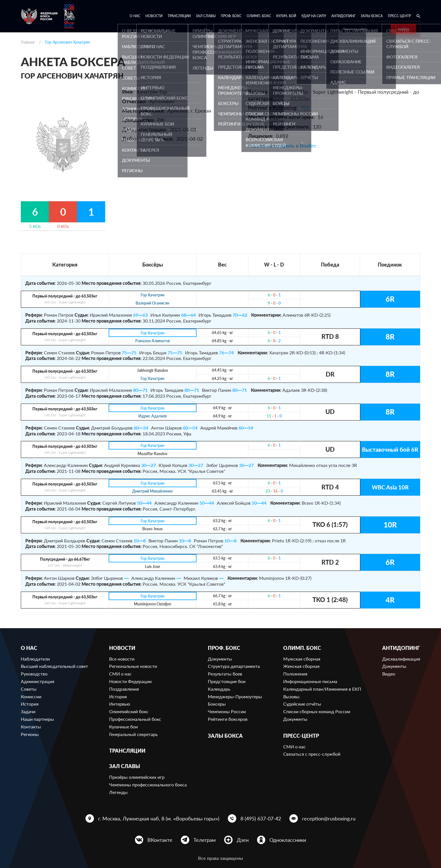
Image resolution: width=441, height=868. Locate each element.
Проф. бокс (231, 16)
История (30, 704)
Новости (154, 16)
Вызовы (291, 696)
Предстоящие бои (227, 681)
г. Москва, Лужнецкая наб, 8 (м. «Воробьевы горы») (159, 818)
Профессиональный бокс (135, 719)
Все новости (122, 659)
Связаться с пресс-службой (312, 754)
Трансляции (179, 16)
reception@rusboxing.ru (329, 818)
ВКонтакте (160, 840)
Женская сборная (301, 666)
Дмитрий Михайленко (152, 491)
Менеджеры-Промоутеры (235, 696)
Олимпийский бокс (129, 711)
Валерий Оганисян (152, 303)
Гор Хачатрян (153, 295)
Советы (29, 689)
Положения (295, 674)
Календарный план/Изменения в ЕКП (322, 689)
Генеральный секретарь (133, 734)
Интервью (120, 704)
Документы (220, 659)
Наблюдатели (35, 659)
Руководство (34, 674)
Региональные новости (133, 666)
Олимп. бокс (259, 16)
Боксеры (217, 704)
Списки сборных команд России (317, 711)
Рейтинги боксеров (228, 719)
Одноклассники (288, 840)
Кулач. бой (286, 16)
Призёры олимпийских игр (137, 777)
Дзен (243, 840)
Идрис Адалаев (153, 416)
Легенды (118, 792)
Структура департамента (234, 666)
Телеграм (205, 840)
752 (305, 108)
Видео (389, 674)
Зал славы (206, 16)
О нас (135, 16)
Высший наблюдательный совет (54, 666)
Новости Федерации (130, 681)
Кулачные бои (123, 727)
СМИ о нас (120, 674)
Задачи (28, 711)
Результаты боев (225, 674)
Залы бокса (372, 16)
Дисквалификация (401, 659)
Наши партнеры (37, 719)
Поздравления (124, 689)
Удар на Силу (314, 16)
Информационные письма (310, 681)
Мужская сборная (302, 659)
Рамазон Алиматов (153, 341)
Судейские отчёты (302, 704)
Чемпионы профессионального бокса (148, 785)
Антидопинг (343, 16)
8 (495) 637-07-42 (261, 818)
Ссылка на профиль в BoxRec (282, 146)
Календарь (219, 689)
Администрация (38, 681)
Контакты (31, 727)
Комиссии (31, 696)
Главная (28, 42)
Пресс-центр (399, 16)
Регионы (30, 734)
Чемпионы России (227, 711)
